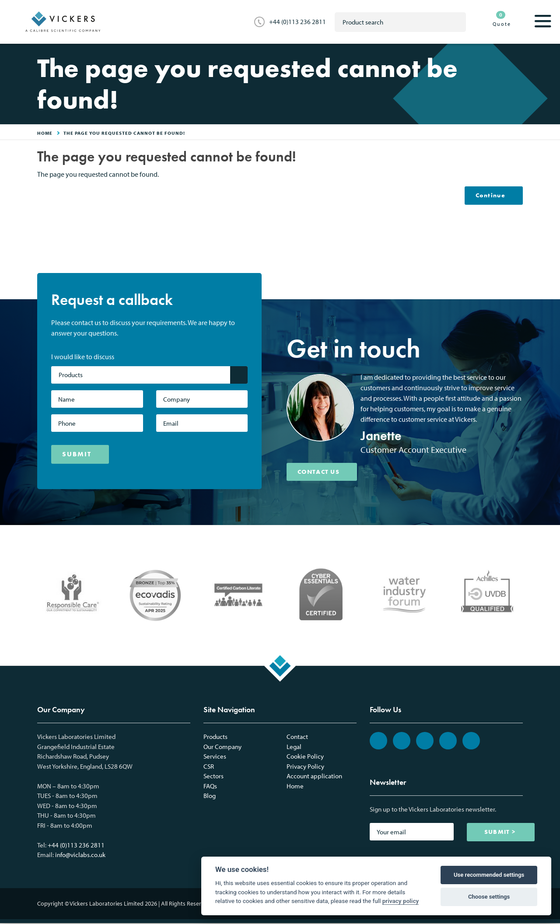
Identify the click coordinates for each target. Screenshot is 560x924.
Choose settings (489, 897)
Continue (488, 196)
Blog (210, 796)
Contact (297, 737)
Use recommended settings (489, 875)
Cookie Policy (305, 757)
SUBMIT (77, 455)
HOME (45, 133)
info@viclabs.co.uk (80, 856)
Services (215, 757)
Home (295, 787)
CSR (209, 767)
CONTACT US (322, 472)
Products (215, 737)
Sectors (213, 777)
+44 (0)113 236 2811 (297, 22)
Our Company (222, 747)
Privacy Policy (305, 767)
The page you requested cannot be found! (124, 133)
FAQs (210, 787)
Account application (314, 777)
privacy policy (401, 901)
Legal (294, 747)
